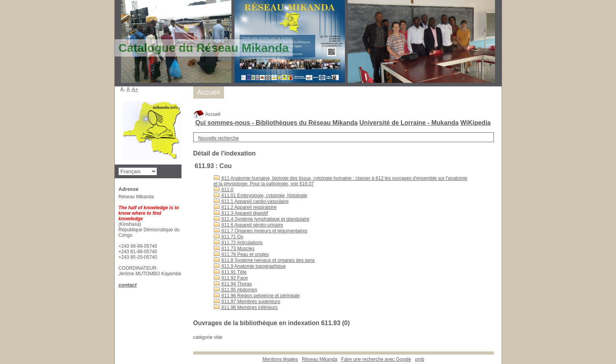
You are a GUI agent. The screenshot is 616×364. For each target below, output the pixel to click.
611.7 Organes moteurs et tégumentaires (261, 231)
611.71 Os (229, 237)
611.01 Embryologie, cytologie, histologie (260, 196)
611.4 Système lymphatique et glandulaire (262, 219)
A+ (135, 89)
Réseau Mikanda (319, 359)
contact (128, 285)
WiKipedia (476, 123)
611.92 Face (231, 278)
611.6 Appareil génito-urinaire (248, 225)
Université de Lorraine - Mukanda (409, 123)
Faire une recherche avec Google (376, 359)
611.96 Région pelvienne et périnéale (257, 296)
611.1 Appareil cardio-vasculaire (251, 201)
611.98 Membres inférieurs (246, 307)
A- (123, 89)
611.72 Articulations (238, 243)
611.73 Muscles (234, 249)
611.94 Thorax (233, 284)
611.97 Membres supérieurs (247, 302)
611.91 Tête (230, 272)
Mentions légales (280, 359)
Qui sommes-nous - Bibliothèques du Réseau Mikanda (276, 123)
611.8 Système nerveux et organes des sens (264, 260)
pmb (419, 359)
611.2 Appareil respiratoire (245, 207)
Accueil (207, 114)
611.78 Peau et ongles (241, 254)
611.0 (224, 190)
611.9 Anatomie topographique (250, 266)
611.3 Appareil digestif (241, 213)
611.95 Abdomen (236, 290)
